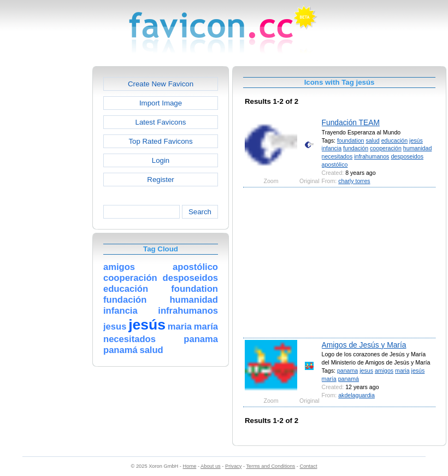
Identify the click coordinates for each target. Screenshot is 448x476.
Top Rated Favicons (160, 141)
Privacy (233, 466)
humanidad (418, 148)
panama (347, 371)
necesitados (337, 156)
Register (160, 180)
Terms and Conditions (270, 466)
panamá (349, 379)
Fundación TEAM (351, 122)
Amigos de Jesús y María (364, 345)
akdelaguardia (356, 395)
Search (200, 212)
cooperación (386, 148)
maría (329, 379)
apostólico (335, 164)
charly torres (354, 181)
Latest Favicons (161, 122)
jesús (416, 140)
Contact (309, 466)
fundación (356, 148)
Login (161, 160)
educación (394, 140)
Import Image (161, 103)
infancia (332, 148)
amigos (384, 371)
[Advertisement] (45, 230)
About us (211, 466)
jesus (366, 371)
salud (372, 140)
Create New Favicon (161, 84)
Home (190, 466)
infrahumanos (372, 156)
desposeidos (407, 156)
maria (402, 371)
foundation (351, 140)
